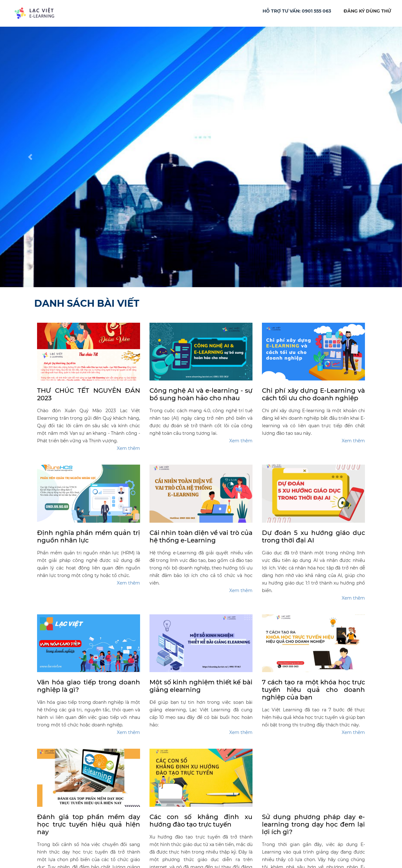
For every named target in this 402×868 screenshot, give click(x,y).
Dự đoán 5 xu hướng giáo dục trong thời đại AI (313, 536)
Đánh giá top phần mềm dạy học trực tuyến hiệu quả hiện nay (89, 824)
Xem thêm (128, 448)
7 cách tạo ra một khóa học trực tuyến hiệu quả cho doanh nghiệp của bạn (313, 690)
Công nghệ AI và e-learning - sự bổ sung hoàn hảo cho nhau (201, 394)
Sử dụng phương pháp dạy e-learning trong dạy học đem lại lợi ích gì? (313, 824)
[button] (30, 157)
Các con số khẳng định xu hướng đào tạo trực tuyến (201, 821)
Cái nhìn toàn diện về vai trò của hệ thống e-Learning (201, 536)
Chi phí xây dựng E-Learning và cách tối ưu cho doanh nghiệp (313, 394)
